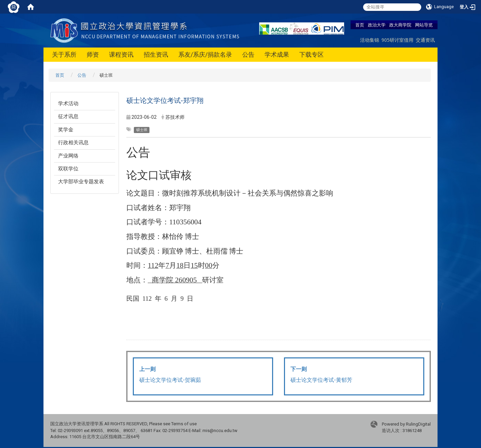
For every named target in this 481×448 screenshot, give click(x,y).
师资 (93, 54)
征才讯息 (68, 116)
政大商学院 (400, 25)
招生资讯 (156, 54)
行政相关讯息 (73, 143)
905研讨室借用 (397, 40)
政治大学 (377, 25)
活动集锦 (370, 40)
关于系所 (64, 54)
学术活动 (68, 104)
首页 (360, 25)
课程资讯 (121, 54)
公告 (248, 54)
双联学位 (68, 169)
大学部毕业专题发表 (81, 182)
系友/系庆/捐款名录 (205, 54)
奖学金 (66, 130)
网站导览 (424, 25)
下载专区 (311, 54)
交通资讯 (425, 40)
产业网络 (68, 156)
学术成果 (277, 54)
